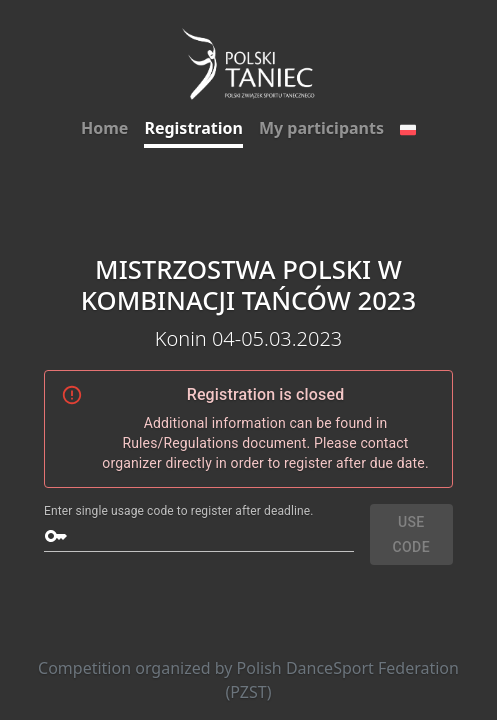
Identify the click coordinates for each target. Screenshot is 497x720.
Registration (193, 128)
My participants (321, 128)
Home (104, 128)
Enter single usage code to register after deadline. (178, 511)
